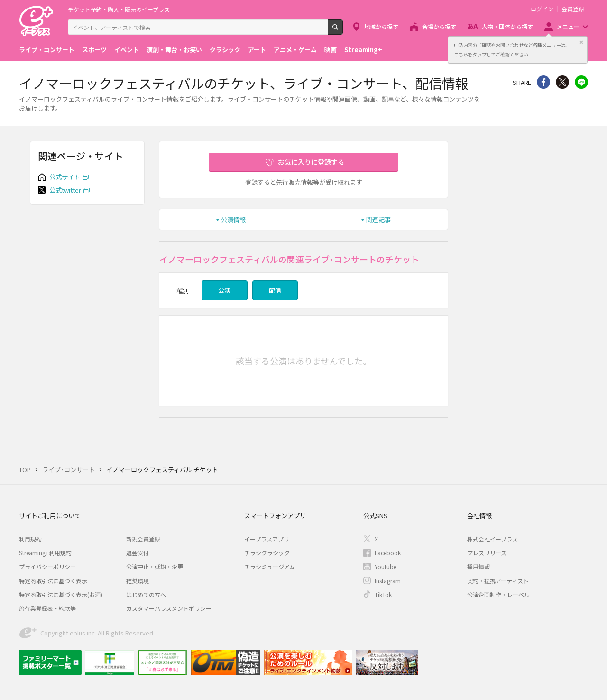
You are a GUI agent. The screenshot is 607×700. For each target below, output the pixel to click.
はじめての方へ (146, 594)
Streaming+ (363, 50)
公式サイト (65, 177)
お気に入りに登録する (311, 162)
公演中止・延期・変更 (155, 566)
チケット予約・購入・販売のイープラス (119, 9)
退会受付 (138, 553)
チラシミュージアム (270, 566)
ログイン (542, 9)
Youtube (386, 566)
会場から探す (439, 26)
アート (257, 50)
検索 (343, 31)
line (581, 82)
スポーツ (94, 50)
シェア (543, 82)
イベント (127, 50)
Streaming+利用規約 (45, 553)
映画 (331, 50)
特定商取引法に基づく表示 (53, 581)
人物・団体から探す (507, 26)
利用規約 (30, 539)
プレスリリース (487, 553)
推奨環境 (138, 581)
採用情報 (478, 566)
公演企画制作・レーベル (498, 594)
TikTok (383, 594)
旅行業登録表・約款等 (47, 608)
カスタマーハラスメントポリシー (169, 608)
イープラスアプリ (267, 539)
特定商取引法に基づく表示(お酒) (61, 594)
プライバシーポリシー (47, 566)
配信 (275, 290)
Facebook (388, 553)
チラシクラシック (267, 553)
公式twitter (65, 190)
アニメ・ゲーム (295, 50)
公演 (224, 290)
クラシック (225, 50)
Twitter (562, 82)
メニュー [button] (568, 26)
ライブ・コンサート (47, 50)
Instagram (388, 581)
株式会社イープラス (492, 539)
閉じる (581, 42)
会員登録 (573, 9)
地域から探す (381, 26)
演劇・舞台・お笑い (174, 50)
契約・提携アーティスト (498, 581)
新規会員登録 (143, 539)
